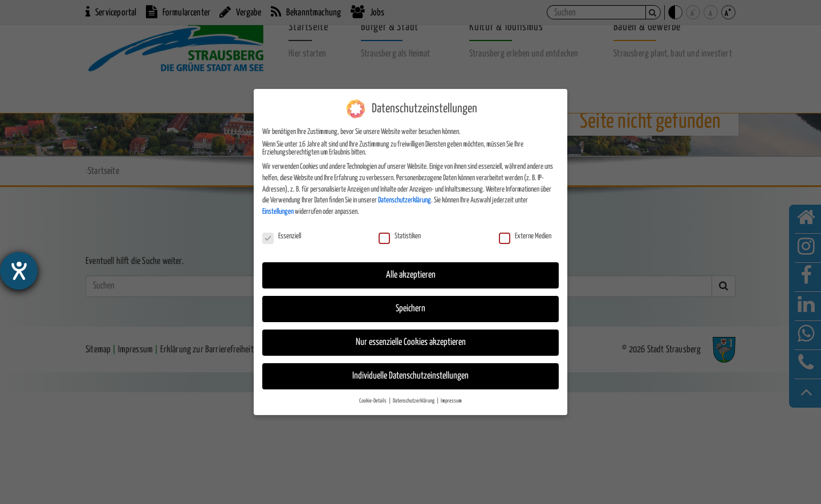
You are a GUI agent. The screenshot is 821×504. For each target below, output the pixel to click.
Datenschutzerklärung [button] (414, 401)
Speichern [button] (410, 309)
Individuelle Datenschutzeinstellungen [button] (410, 376)
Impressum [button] (451, 401)
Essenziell (282, 237)
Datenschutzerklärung (405, 200)
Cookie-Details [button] (373, 401)
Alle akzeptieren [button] (411, 275)
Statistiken (400, 237)
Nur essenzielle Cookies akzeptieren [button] (411, 342)
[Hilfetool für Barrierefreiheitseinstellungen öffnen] (19, 271)
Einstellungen (278, 212)
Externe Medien (525, 237)
